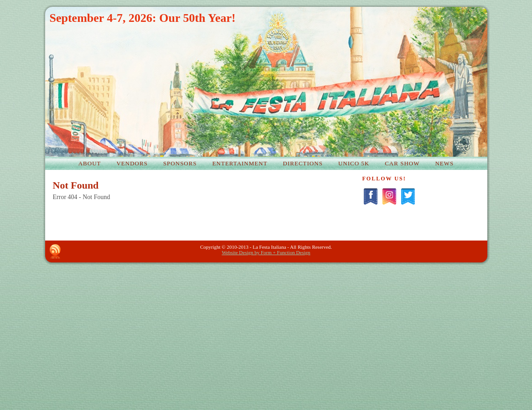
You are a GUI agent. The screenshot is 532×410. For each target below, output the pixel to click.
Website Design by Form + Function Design (266, 252)
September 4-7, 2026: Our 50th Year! (143, 18)
